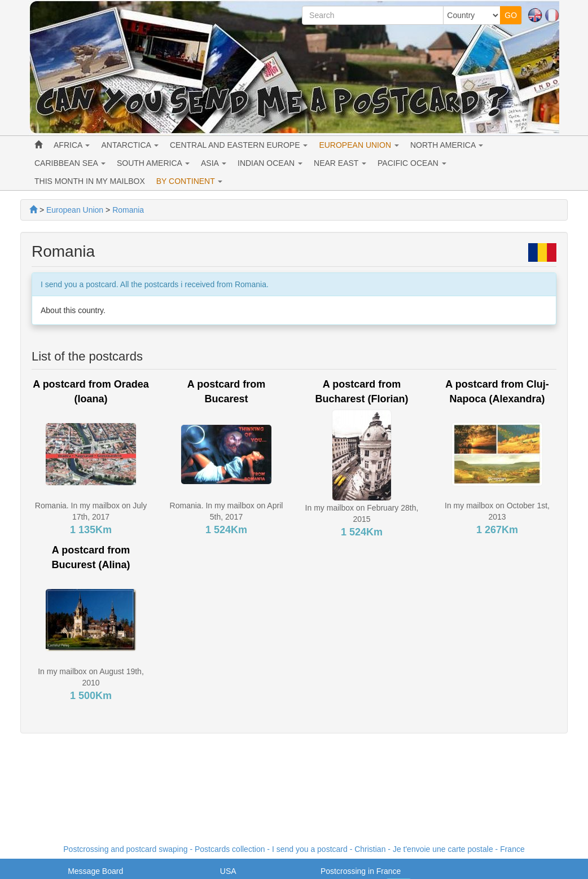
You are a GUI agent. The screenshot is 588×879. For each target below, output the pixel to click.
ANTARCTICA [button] (130, 145)
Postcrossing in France (361, 871)
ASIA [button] (214, 163)
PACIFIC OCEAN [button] (412, 163)
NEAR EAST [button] (340, 163)
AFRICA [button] (72, 145)
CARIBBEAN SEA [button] (70, 163)
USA (228, 871)
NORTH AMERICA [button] (447, 145)
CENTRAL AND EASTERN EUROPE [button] (239, 145)
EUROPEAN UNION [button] (359, 145)
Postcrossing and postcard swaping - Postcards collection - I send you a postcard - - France (294, 849)
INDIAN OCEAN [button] (270, 163)
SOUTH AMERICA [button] (153, 163)
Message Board (95, 871)
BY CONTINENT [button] (190, 181)
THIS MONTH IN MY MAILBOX (90, 181)
